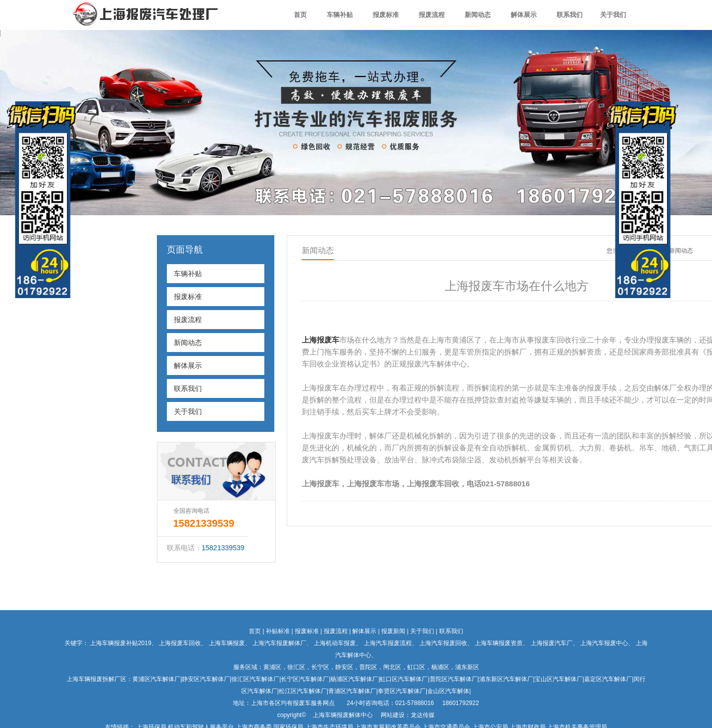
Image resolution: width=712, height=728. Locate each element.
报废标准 (386, 15)
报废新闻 (393, 631)
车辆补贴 (340, 15)
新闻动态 (478, 15)
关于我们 (613, 15)
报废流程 (432, 15)
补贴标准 (278, 631)
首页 (300, 15)
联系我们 (570, 15)
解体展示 (524, 15)
